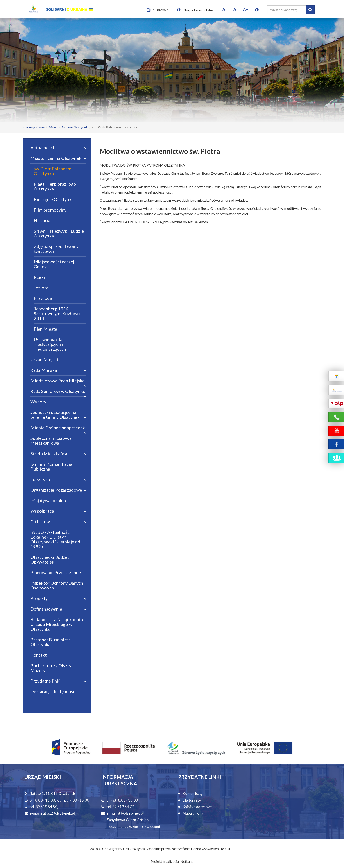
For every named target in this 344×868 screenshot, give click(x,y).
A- (224, 9)
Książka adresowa (198, 807)
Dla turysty (192, 800)
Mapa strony (193, 813)
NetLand (187, 861)
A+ (246, 9)
